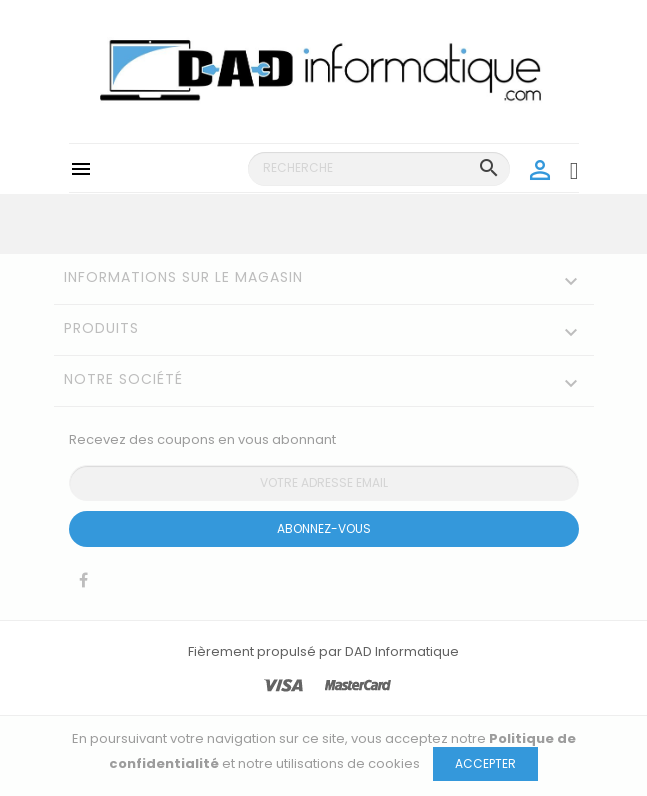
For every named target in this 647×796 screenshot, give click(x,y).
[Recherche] (379, 169)
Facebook (83, 585)
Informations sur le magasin (183, 277)
